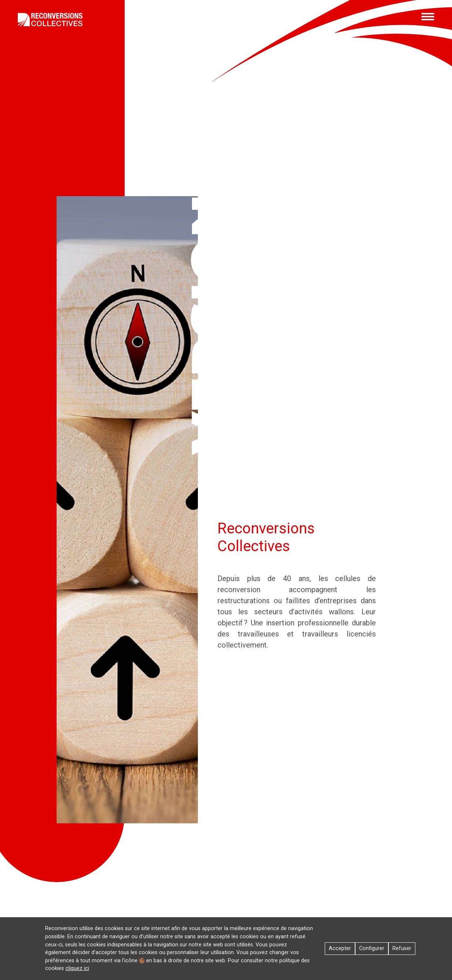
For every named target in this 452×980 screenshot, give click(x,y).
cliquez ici (77, 968)
